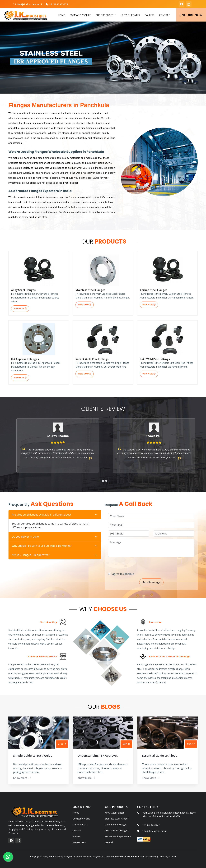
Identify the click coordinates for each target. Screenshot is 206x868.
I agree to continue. (139, 574)
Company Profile (80, 15)
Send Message (167, 582)
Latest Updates (130, 15)
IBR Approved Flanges (116, 831)
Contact (165, 15)
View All (109, 842)
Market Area (79, 842)
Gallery (150, 15)
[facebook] (182, 4)
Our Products (80, 825)
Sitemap (77, 837)
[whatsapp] (8, 857)
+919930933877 (59, 4)
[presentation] (149, 563)
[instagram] (189, 4)
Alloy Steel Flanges (115, 813)
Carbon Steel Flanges (116, 825)
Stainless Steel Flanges (117, 819)
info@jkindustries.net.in (29, 4)
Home (61, 15)
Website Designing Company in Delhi (158, 857)
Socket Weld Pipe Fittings (118, 837)
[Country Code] (145, 534)
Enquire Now (191, 15)
